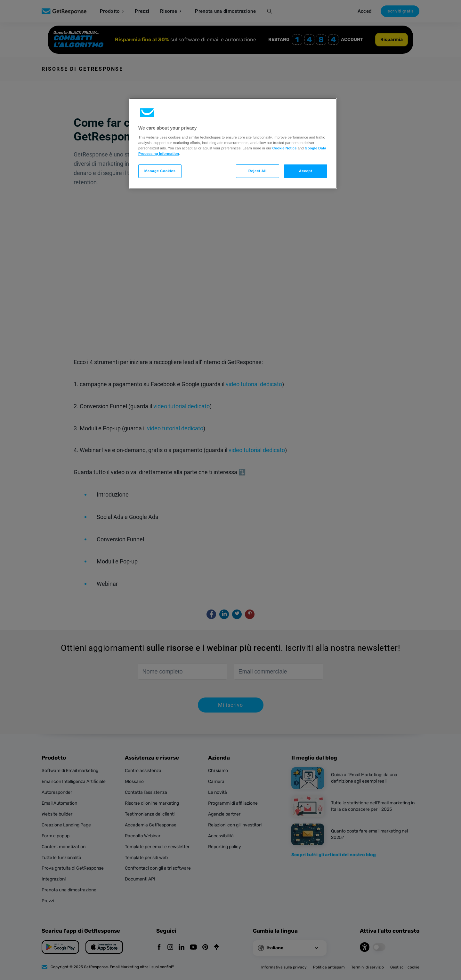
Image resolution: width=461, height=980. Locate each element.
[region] (233, 143)
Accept (306, 171)
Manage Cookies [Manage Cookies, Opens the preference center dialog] (160, 171)
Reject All (258, 171)
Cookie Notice (285, 148)
